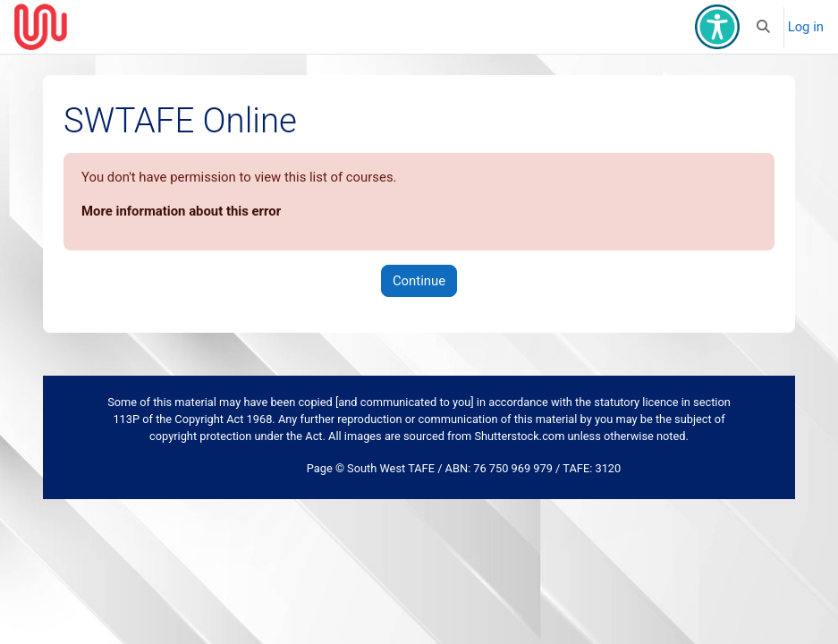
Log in (806, 27)
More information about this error (181, 211)
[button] (763, 27)
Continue (419, 281)
